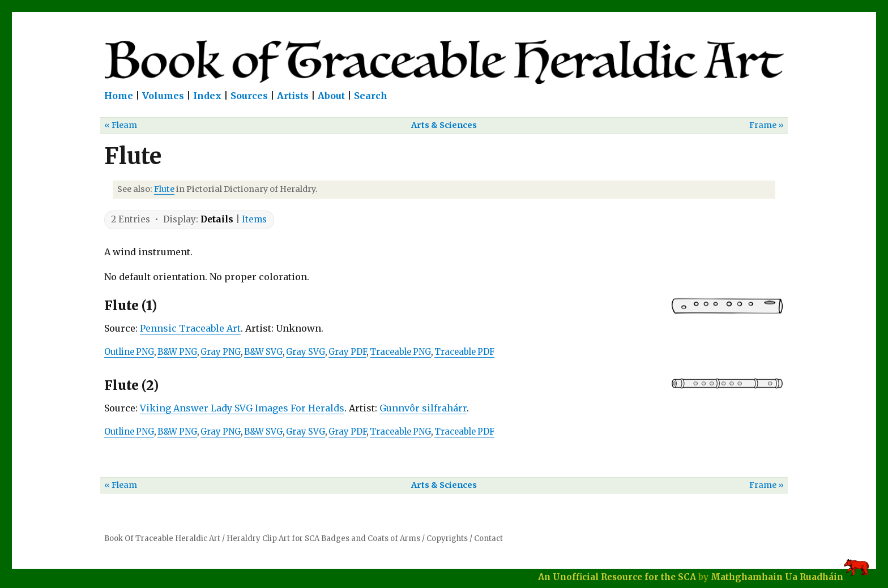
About (331, 96)
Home (119, 96)
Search (371, 96)
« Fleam (121, 125)
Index (207, 96)
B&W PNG (177, 352)
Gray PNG (221, 352)
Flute (164, 189)
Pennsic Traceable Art (190, 328)
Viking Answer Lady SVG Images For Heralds (242, 408)
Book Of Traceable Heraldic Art (162, 538)
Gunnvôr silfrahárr (423, 408)
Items (254, 219)
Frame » (767, 125)
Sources (249, 96)
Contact (488, 538)
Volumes (163, 96)
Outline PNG (129, 352)
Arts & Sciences (444, 125)
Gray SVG (306, 352)
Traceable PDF (464, 352)
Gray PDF (347, 352)
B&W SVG (263, 352)
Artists (293, 96)
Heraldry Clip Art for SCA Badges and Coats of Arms (323, 538)
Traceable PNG (400, 352)
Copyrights (447, 538)
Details (217, 219)
